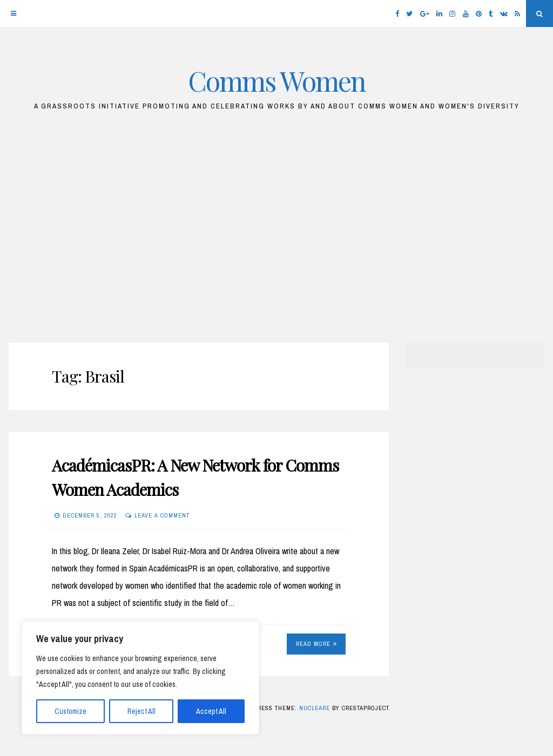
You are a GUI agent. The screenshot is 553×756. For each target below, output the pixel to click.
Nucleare (315, 708)
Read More (316, 644)
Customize (70, 711)
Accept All (211, 711)
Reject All (141, 711)
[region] (140, 678)
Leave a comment (162, 515)
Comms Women (277, 81)
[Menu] (14, 13)
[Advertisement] (276, 233)
